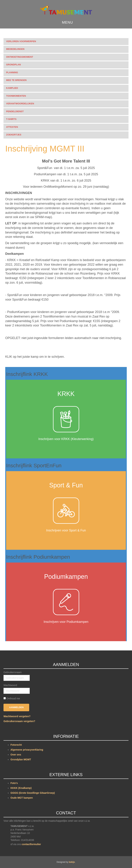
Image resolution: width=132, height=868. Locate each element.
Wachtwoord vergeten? (17, 716)
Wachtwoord (10, 685)
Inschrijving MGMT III (45, 149)
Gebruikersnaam (13, 672)
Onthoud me (13, 698)
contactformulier (31, 844)
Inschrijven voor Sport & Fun (66, 530)
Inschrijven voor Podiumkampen (66, 622)
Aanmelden (16, 707)
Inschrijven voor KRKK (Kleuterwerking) (66, 439)
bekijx (72, 862)
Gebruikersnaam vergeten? (19, 721)
